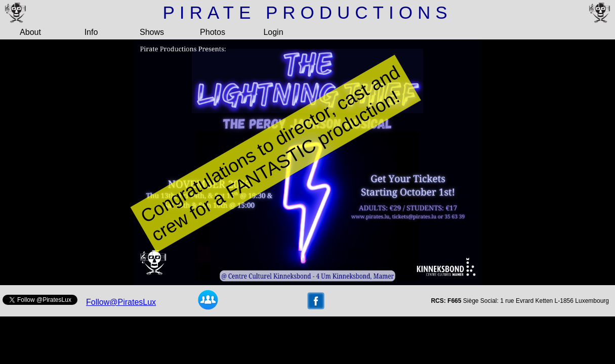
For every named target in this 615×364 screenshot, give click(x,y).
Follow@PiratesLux (121, 302)
